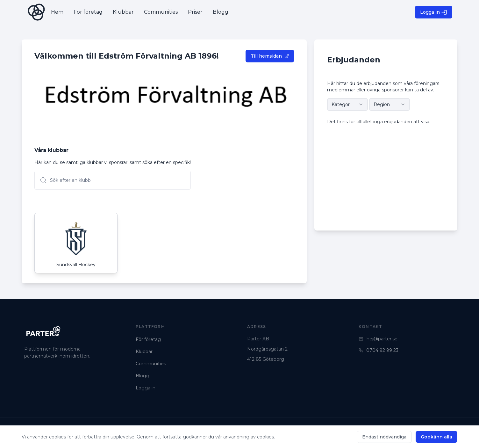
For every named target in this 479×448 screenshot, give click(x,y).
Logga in (434, 12)
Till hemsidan (270, 56)
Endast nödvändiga (384, 437)
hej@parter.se (378, 339)
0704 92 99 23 (379, 350)
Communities (151, 364)
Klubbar (144, 352)
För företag (148, 339)
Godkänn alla (436, 437)
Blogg (143, 376)
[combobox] (347, 104)
